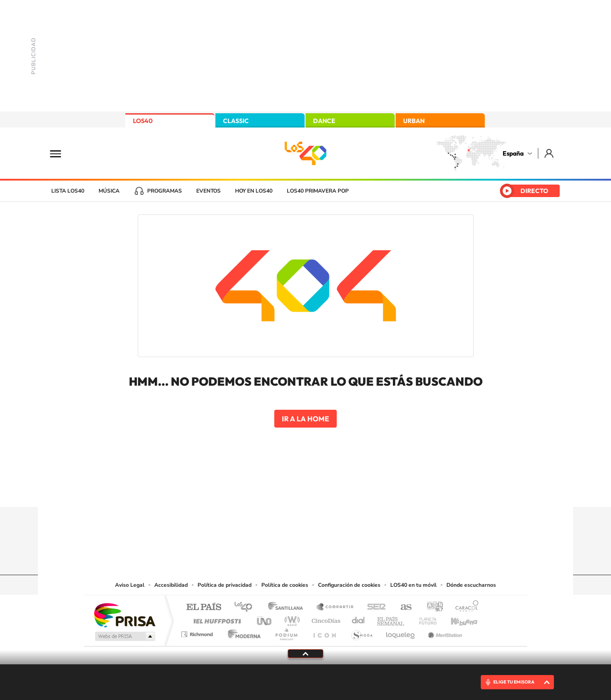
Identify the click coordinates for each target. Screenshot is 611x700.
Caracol (464, 607)
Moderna (242, 632)
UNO (265, 619)
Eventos (208, 191)
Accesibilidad (171, 585)
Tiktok (270, 490)
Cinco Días (325, 619)
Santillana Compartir (335, 607)
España (513, 153)
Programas (165, 191)
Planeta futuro (424, 619)
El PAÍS (204, 607)
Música (109, 191)
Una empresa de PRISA (124, 615)
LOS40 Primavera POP (318, 191)
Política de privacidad (225, 585)
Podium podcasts (286, 632)
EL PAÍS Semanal (391, 619)
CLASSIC (236, 121)
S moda (361, 632)
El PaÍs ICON (324, 632)
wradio (291, 619)
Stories (359, 490)
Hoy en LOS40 (254, 191)
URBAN (414, 121)
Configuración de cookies (349, 585)
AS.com (402, 607)
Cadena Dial (359, 619)
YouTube (288, 490)
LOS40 (143, 121)
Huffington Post (215, 619)
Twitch (341, 490)
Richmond (198, 632)
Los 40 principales (246, 607)
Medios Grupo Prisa (124, 636)
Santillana (288, 607)
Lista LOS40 (68, 191)
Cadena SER (374, 607)
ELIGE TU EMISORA (514, 682)
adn (431, 607)
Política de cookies (285, 585)
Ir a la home (305, 419)
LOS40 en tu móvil (413, 585)
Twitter (305, 490)
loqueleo (401, 632)
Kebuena (456, 619)
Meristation (444, 632)
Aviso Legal (130, 585)
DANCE (324, 121)
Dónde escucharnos (471, 585)
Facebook (323, 490)
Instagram (252, 490)
